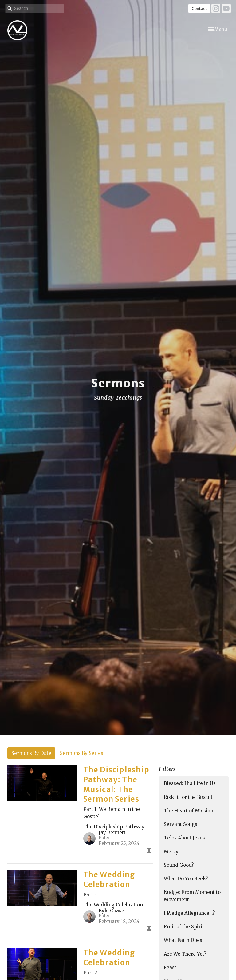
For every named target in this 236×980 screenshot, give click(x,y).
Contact (199, 8)
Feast (170, 968)
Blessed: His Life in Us (190, 783)
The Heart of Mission (189, 811)
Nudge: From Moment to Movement (192, 896)
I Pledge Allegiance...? (189, 913)
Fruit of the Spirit (184, 927)
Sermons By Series (82, 753)
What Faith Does (183, 940)
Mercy (171, 852)
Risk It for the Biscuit (188, 797)
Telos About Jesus (184, 838)
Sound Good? (179, 865)
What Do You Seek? (186, 879)
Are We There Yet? (185, 954)
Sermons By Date (31, 753)
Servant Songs (181, 824)
